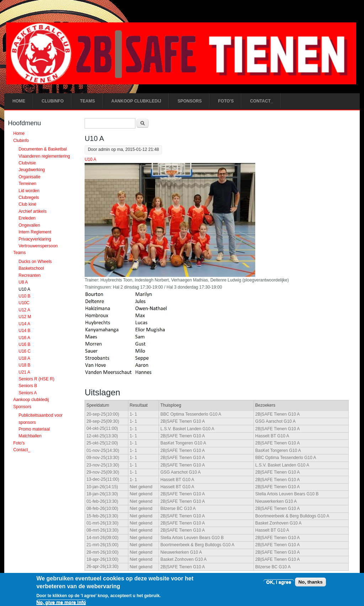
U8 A (23, 282)
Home (19, 101)
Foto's (226, 101)
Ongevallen (29, 225)
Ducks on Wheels (35, 262)
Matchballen (30, 436)
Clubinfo (53, 101)
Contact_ (261, 101)
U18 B (24, 365)
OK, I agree (279, 585)
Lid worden (29, 191)
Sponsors (189, 101)
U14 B (24, 331)
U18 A (24, 358)
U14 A (24, 324)
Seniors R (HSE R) (36, 379)
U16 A (24, 338)
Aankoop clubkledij (136, 101)
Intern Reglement (35, 232)
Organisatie (29, 177)
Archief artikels (33, 211)
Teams (87, 101)
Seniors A (28, 393)
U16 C (25, 352)
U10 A (90, 159)
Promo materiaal (34, 429)
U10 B (24, 296)
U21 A (24, 372)
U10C (24, 303)
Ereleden (27, 218)
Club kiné (27, 205)
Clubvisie (27, 163)
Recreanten (30, 275)
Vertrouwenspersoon (38, 246)
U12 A (24, 310)
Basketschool (31, 269)
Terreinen (27, 184)
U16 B (24, 344)
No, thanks (310, 585)
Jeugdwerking (32, 170)
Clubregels (29, 197)
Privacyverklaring (35, 239)
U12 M (25, 317)
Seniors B (28, 386)
